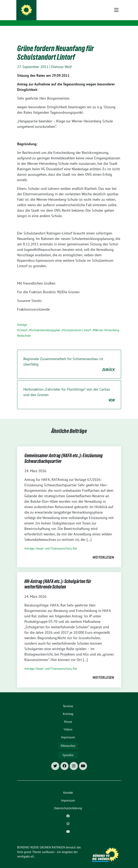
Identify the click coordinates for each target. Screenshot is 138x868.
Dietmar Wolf (61, 60)
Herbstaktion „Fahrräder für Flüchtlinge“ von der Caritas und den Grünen (69, 389)
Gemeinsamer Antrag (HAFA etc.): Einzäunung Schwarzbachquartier (64, 453)
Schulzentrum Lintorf (77, 324)
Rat (75, 542)
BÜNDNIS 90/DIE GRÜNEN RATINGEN (58, 8)
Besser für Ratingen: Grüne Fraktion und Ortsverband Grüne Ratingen (63, 16)
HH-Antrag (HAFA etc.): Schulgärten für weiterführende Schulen (58, 579)
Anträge (22, 318)
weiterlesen (103, 551)
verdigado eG (26, 850)
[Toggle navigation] (116, 32)
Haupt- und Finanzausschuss (54, 542)
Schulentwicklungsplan (46, 324)
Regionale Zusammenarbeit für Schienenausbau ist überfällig (69, 358)
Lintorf (23, 324)
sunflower (48, 846)
